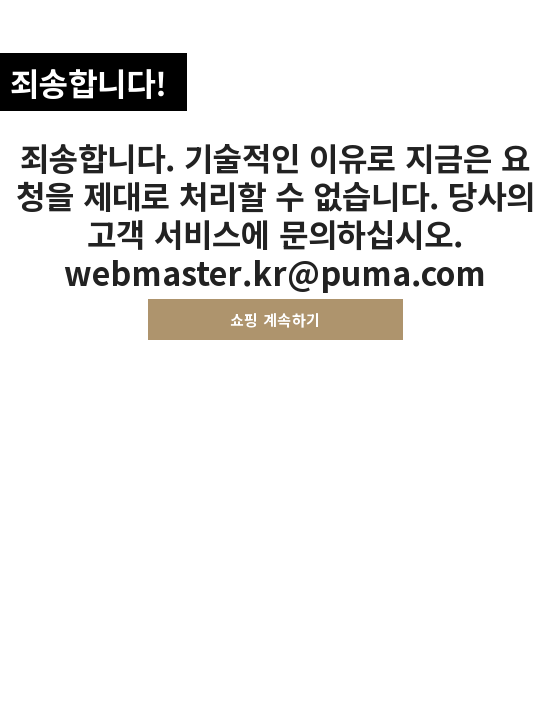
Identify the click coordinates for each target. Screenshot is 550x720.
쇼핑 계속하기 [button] (275, 319)
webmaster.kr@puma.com (275, 272)
